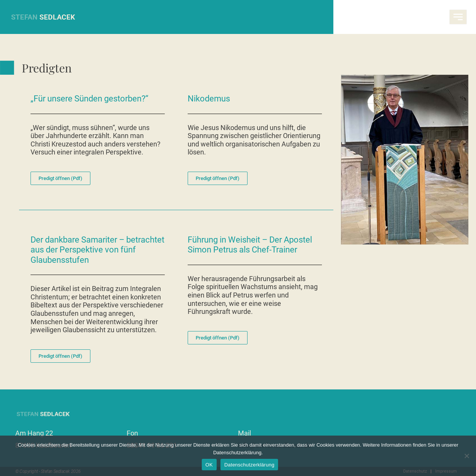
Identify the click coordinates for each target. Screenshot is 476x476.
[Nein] (466, 456)
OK (209, 465)
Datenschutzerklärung (249, 465)
